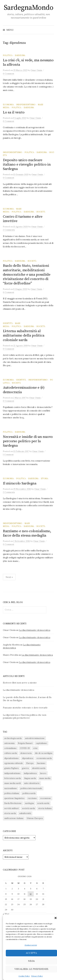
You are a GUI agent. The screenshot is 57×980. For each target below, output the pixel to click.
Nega (31, 961)
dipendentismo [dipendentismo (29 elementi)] (12, 758)
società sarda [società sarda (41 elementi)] (28, 808)
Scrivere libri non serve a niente (20, 683)
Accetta (31, 953)
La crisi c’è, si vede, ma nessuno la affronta (28, 62)
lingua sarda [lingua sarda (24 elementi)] (30, 778)
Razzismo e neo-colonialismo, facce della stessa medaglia (27, 533)
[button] (56, 918)
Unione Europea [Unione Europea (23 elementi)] (35, 818)
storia (45, 478)
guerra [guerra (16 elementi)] (25, 768)
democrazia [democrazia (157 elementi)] (26, 753)
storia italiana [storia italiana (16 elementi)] (45, 808)
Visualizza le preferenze (31, 969)
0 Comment (9, 74)
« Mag (6, 914)
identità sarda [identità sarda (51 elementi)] (39, 768)
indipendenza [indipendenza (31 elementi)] (30, 773)
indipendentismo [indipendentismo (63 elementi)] (12, 773)
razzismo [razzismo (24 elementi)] (32, 798)
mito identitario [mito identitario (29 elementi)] (32, 783)
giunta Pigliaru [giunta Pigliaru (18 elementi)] (11, 768)
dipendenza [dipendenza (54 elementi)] (28, 758)
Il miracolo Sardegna (20, 483)
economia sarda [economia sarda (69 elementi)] (44, 758)
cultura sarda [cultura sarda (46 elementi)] (11, 753)
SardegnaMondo (29, 8)
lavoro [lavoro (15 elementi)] (43, 773)
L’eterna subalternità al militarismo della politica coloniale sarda (24, 335)
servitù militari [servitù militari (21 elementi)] (12, 808)
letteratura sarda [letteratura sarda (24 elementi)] (13, 778)
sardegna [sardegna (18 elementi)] (29, 803)
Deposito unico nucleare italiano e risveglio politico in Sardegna (27, 164)
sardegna (20, 55)
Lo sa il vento (14, 112)
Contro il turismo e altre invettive (23, 219)
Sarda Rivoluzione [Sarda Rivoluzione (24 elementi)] (13, 803)
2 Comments (9, 230)
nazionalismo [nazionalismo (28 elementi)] (11, 788)
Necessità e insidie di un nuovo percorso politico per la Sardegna (28, 441)
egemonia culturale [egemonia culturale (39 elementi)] (14, 763)
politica (8, 55)
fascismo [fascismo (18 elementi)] (41, 763)
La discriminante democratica (35, 630)
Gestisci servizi (31, 945)
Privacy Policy (37, 976)
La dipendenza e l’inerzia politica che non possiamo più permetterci (25, 716)
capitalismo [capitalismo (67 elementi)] (41, 743)
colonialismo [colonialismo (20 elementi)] (10, 748)
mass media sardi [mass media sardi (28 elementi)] (13, 783)
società (41, 212)
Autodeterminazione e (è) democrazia (24, 390)
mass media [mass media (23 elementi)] (45, 778)
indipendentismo (26, 105)
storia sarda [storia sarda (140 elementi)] (10, 813)
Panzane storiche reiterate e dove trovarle (25, 708)
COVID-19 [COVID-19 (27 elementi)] (25, 748)
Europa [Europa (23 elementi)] (30, 763)
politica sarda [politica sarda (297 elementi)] (29, 793)
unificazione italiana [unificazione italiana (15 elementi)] (14, 818)
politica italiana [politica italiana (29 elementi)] (12, 793)
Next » (9, 577)
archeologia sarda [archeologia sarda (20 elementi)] (13, 738)
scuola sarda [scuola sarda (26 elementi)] (43, 803)
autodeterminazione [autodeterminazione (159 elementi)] (35, 738)
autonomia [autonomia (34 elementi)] (9, 743)
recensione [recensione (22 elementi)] (46, 798)
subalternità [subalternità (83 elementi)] (25, 813)
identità (8, 323)
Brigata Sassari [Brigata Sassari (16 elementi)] (25, 743)
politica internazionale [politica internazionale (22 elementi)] (31, 788)
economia (8, 105)
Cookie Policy (24, 976)
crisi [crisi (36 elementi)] (35, 748)
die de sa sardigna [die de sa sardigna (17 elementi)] (44, 753)
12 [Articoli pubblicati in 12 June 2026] (31, 894)
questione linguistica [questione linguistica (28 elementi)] (14, 798)
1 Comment (8, 455)
